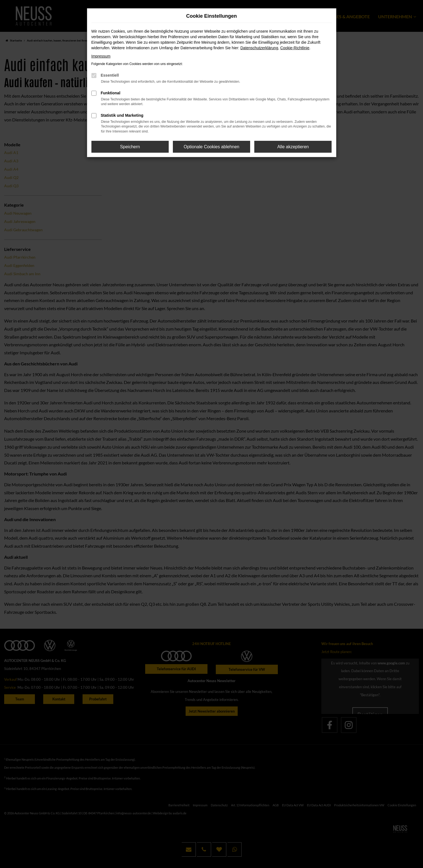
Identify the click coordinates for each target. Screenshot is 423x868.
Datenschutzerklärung (259, 48)
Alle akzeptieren (293, 147)
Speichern (130, 147)
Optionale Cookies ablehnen (211, 147)
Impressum (101, 56)
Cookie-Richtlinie (295, 48)
